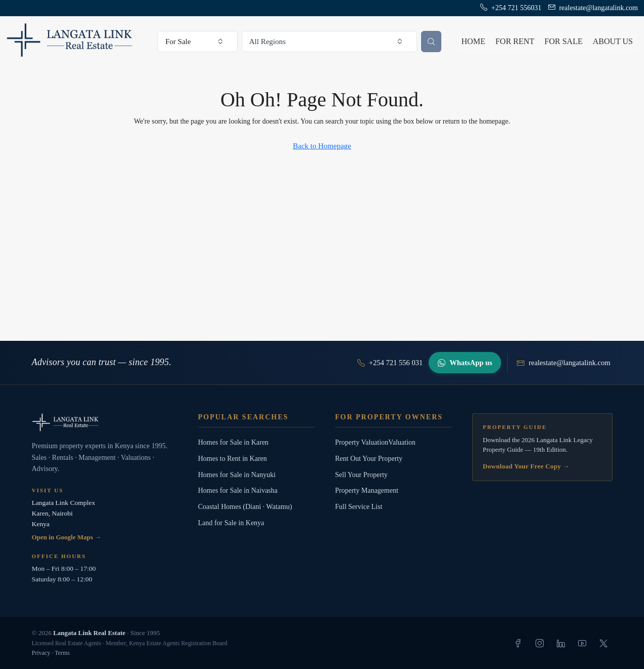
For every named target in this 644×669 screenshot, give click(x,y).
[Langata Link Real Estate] (105, 422)
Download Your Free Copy (526, 466)
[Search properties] (431, 42)
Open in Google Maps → (67, 537)
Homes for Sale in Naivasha (238, 490)
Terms (62, 653)
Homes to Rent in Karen (233, 459)
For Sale (564, 41)
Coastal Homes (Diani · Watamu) (245, 507)
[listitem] (518, 643)
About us (613, 41)
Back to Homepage (322, 146)
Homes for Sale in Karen (233, 442)
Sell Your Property (361, 475)
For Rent (515, 41)
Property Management (367, 490)
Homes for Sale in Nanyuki (237, 475)
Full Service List (358, 507)
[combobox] (198, 42)
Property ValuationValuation (375, 442)
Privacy (41, 653)
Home (473, 41)
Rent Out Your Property (369, 459)
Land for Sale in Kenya (231, 523)
